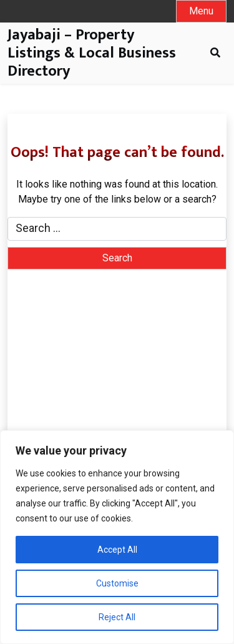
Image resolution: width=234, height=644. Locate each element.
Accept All (117, 550)
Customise (117, 583)
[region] (117, 537)
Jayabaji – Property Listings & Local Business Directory (92, 53)
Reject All (117, 617)
